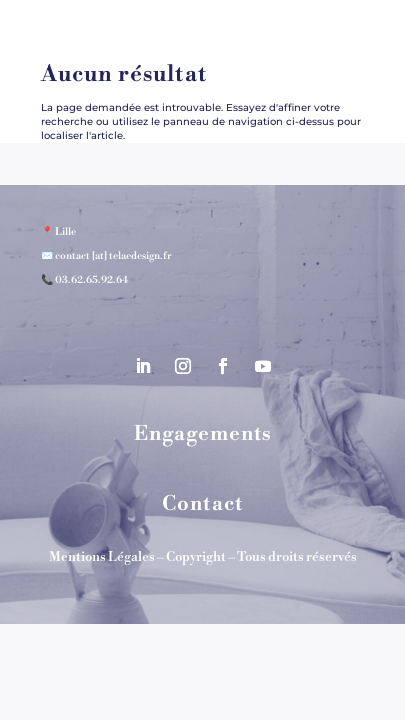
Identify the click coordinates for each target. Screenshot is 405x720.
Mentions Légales (102, 557)
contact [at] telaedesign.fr (113, 256)
